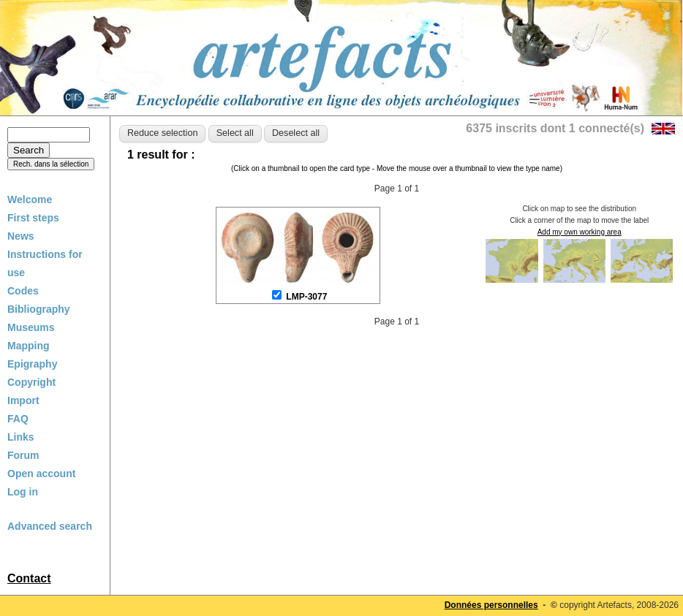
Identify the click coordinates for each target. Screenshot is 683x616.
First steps (33, 218)
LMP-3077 (306, 297)
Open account (41, 474)
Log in (23, 492)
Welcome (30, 199)
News (21, 236)
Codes (23, 291)
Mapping (29, 346)
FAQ (18, 419)
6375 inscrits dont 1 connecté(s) (555, 128)
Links (21, 437)
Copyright (31, 382)
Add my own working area (580, 232)
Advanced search (50, 526)
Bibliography (39, 309)
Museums (31, 327)
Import (23, 400)
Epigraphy (32, 364)
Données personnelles (491, 605)
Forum (23, 455)
